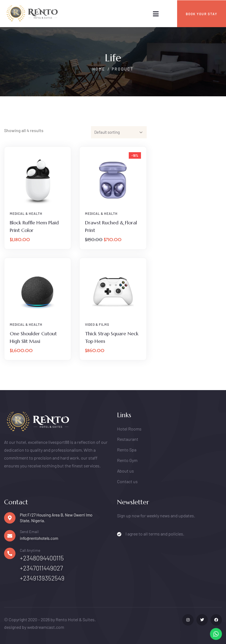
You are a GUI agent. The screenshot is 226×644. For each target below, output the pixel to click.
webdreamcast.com (46, 627)
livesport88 (59, 442)
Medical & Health (26, 213)
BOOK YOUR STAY (202, 14)
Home (99, 69)
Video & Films (97, 324)
